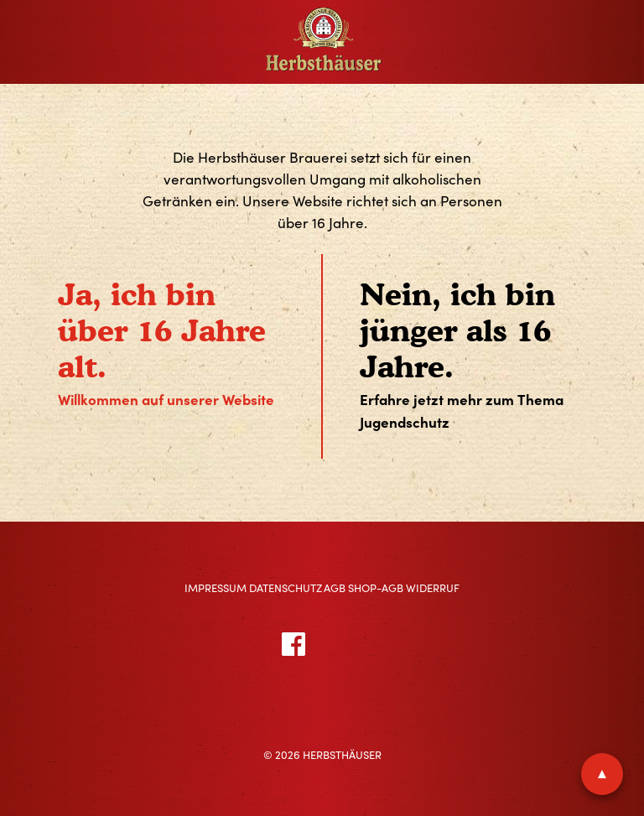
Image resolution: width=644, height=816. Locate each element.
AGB (335, 588)
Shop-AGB (376, 588)
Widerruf (433, 588)
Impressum (216, 588)
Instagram (372, 643)
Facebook (313, 643)
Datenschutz (286, 588)
